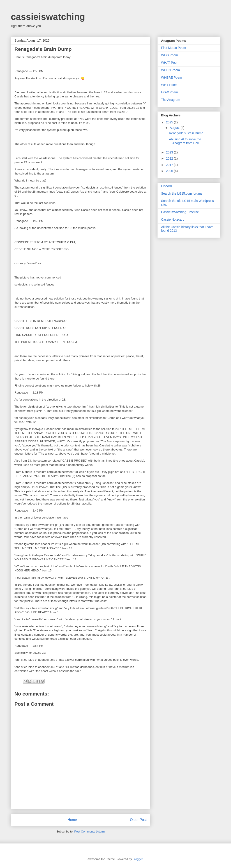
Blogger (138, 859)
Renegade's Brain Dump (186, 133)
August (175, 128)
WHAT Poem (170, 63)
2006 (170, 171)
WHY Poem (169, 85)
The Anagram (171, 100)
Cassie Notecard (173, 219)
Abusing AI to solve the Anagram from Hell (185, 141)
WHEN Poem (170, 70)
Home (72, 820)
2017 (170, 165)
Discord (166, 186)
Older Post (138, 820)
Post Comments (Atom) (89, 831)
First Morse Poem (173, 48)
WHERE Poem (172, 78)
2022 (170, 158)
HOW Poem (170, 92)
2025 (170, 122)
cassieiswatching (48, 17)
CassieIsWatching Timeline (180, 212)
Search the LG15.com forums (182, 193)
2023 (170, 152)
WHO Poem (170, 55)
